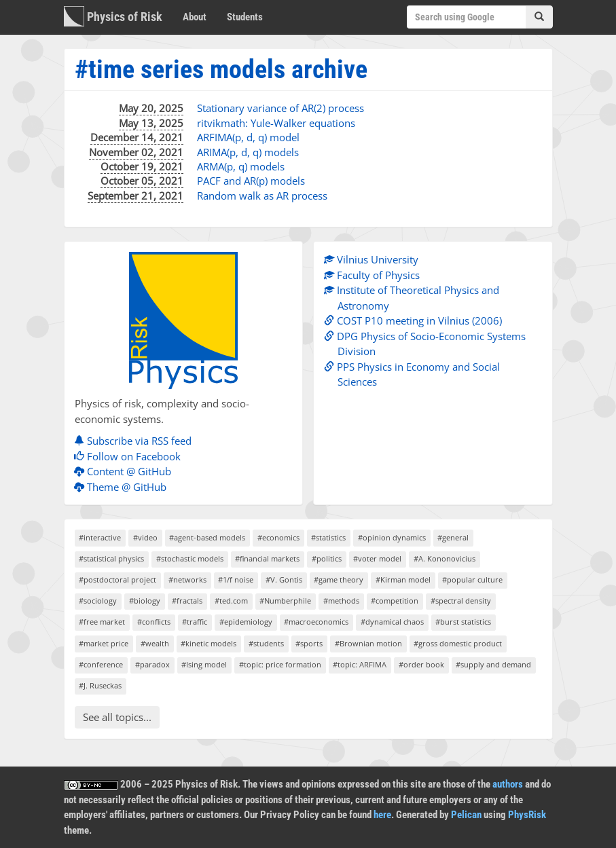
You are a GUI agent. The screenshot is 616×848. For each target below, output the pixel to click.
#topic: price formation (280, 664)
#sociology (98, 601)
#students (266, 643)
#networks (187, 579)
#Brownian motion (368, 643)
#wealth (155, 643)
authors (508, 784)
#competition (395, 601)
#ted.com (231, 601)
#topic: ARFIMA (360, 664)
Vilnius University (375, 259)
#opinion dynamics (392, 537)
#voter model (377, 558)
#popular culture (472, 579)
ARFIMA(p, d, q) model (248, 137)
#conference (101, 664)
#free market (102, 622)
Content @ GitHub (126, 471)
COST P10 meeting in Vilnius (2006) (416, 320)
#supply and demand (493, 664)
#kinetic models (209, 643)
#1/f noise (236, 579)
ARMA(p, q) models (241, 166)
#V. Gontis (284, 579)
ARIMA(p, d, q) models (248, 152)
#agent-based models (207, 537)
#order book (421, 664)
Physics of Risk (113, 16)
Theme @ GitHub (124, 487)
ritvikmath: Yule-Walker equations (276, 123)
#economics (278, 537)
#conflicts (154, 622)
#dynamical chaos (392, 622)
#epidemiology (246, 622)
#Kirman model (403, 579)
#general (453, 537)
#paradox (152, 664)
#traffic (195, 622)
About (195, 17)
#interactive (100, 537)
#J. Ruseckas (100, 685)
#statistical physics (111, 558)
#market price (104, 643)
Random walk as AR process (262, 196)
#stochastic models (190, 558)
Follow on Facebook (131, 456)
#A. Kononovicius (445, 558)
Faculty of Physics (375, 275)
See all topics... (117, 717)
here (382, 815)
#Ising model (204, 664)
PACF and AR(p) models (251, 181)
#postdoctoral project (117, 579)
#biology (145, 601)
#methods (341, 601)
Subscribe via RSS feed (136, 441)
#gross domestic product (458, 643)
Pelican (466, 815)
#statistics (328, 537)
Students (245, 17)
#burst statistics (463, 622)
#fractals (187, 601)
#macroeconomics (316, 622)
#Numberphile (285, 601)
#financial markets (267, 558)
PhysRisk (527, 815)
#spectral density (461, 601)
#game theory (339, 579)
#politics (327, 558)
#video (145, 537)
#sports (309, 643)
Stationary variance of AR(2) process (280, 108)
